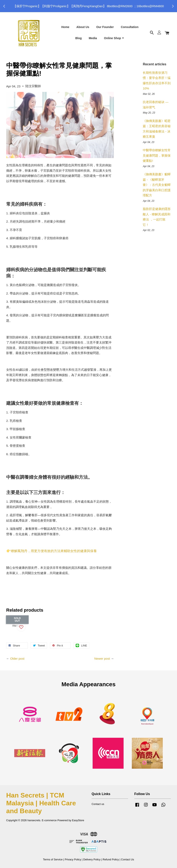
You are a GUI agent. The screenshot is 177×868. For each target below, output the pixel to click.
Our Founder (105, 27)
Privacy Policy (73, 859)
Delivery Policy (92, 859)
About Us (83, 27)
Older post (17, 659)
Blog (78, 38)
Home (65, 27)
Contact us (98, 804)
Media (93, 38)
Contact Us (128, 859)
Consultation (130, 27)
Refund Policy (111, 859)
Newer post (102, 659)
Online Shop (114, 38)
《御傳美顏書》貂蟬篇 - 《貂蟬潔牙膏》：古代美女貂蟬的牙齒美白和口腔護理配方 (157, 185)
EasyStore (78, 820)
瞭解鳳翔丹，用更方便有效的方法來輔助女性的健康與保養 (52, 551)
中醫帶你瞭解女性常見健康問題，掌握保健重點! (157, 155)
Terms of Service (53, 859)
